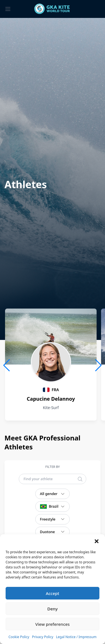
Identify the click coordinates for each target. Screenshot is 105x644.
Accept (52, 593)
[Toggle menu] (8, 9)
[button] (97, 541)
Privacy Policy (43, 637)
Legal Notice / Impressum (76, 637)
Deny (53, 609)
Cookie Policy (19, 637)
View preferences (53, 624)
